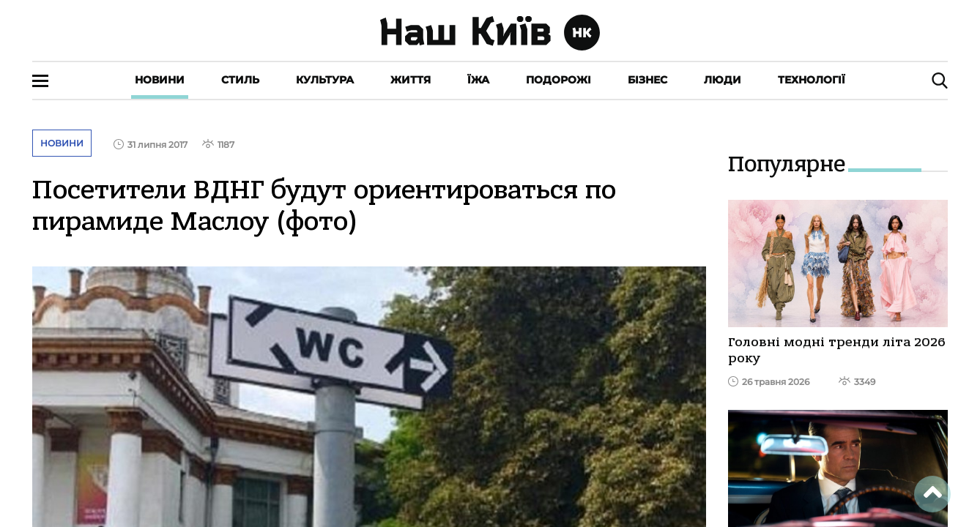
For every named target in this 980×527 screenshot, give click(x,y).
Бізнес (647, 80)
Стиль (240, 80)
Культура (325, 80)
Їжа (478, 80)
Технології (812, 80)
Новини (160, 80)
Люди (723, 80)
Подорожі (558, 80)
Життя (411, 80)
